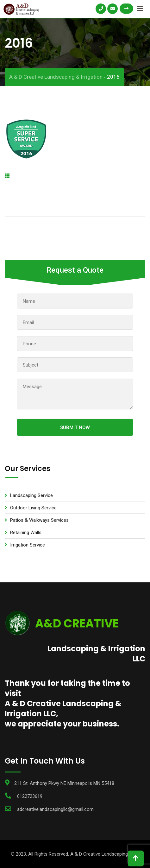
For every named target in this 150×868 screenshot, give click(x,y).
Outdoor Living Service (33, 508)
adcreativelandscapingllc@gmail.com (55, 809)
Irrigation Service (28, 545)
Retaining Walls (26, 533)
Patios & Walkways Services (39, 520)
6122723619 (30, 796)
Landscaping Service (31, 495)
